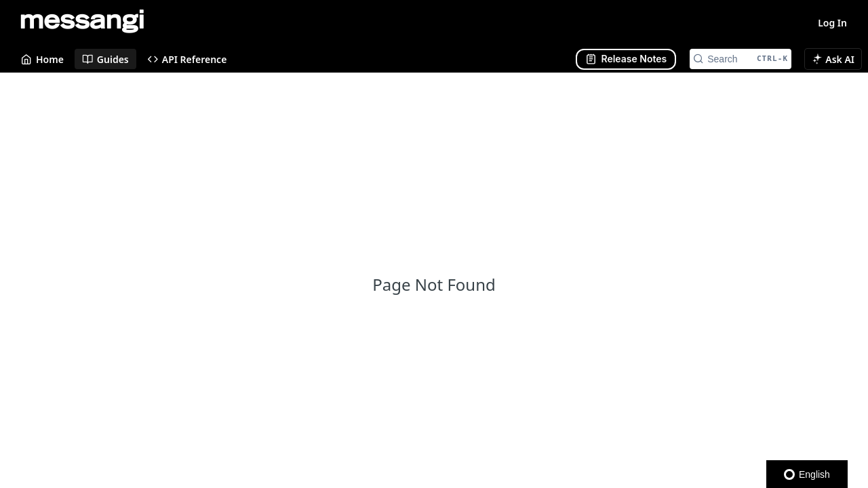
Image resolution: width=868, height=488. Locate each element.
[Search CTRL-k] (741, 59)
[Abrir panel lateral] (626, 59)
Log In (832, 23)
